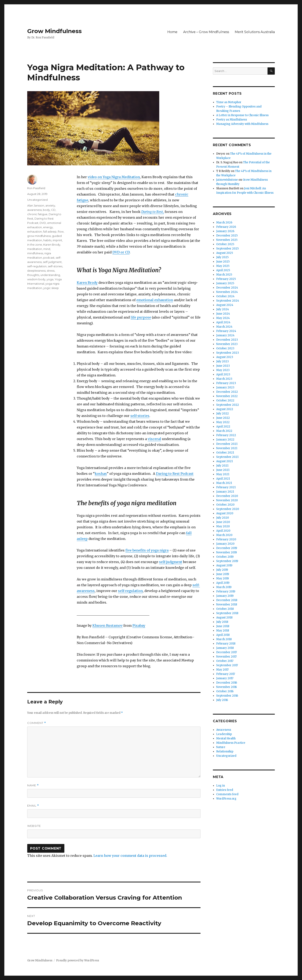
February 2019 (226, 591)
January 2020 (225, 544)
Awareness (224, 730)
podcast (49, 258)
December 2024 (227, 288)
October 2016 (225, 691)
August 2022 (225, 409)
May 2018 (223, 631)
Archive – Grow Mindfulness (206, 32)
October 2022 (225, 400)
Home (172, 32)
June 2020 (223, 522)
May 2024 (223, 318)
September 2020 (228, 509)
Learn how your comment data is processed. (130, 856)
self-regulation (130, 591)
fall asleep (50, 232)
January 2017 (225, 678)
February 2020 (226, 539)
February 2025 (226, 279)
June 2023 (223, 366)
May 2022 (223, 422)
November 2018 (227, 605)
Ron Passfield (36, 188)
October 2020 (225, 505)
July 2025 (222, 257)
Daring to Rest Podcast (175, 474)
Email (33, 806)
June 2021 (223, 470)
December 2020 (227, 496)
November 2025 (227, 240)
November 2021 (227, 448)
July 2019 (222, 570)
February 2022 (226, 435)
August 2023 (225, 357)
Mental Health (226, 738)
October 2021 (225, 453)
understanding (50, 275)
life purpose (141, 317)
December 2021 (227, 444)
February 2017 (226, 674)
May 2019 (222, 578)
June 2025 (223, 262)
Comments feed (227, 794)
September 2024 (228, 301)
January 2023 (225, 387)
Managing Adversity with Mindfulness (242, 124)
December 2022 (227, 392)
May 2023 (223, 370)
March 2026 (224, 223)
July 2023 (222, 361)
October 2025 (225, 244)
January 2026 (225, 231)
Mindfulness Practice (231, 743)
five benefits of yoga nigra (147, 550)
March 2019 (224, 587)
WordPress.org (226, 799)
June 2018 (223, 626)
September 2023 (228, 353)
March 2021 (224, 483)
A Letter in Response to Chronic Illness (242, 115)
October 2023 (225, 348)
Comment (37, 723)
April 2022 (223, 427)
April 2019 (223, 583)
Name (33, 785)
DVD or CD (121, 252)
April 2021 (223, 479)
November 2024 (227, 292)
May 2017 (222, 670)
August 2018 (224, 618)
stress (51, 271)
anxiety (50, 205)
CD (53, 210)
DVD (43, 223)
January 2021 (225, 492)
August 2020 (225, 513)
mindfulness (35, 253)
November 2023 (227, 344)
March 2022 (224, 431)
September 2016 (227, 696)
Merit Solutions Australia (255, 32)
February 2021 (226, 487)
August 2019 (224, 565)
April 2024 (223, 322)
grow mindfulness (39, 236)
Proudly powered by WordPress (78, 960)
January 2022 (225, 440)
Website (34, 826)
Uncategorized (37, 200)
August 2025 (225, 253)
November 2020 (227, 500)
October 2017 (225, 661)
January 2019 (225, 596)
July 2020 (223, 518)
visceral (154, 439)
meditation (35, 249)
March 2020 (224, 535)
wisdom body (36, 279)
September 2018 (227, 613)
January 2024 (225, 335)
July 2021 (222, 466)
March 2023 (224, 379)
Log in (221, 786)
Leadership (224, 734)
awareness (34, 210)
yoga (50, 279)
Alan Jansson (36, 205)
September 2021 (227, 457)
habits (47, 240)
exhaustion (35, 232)
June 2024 (223, 314)
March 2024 (224, 327)
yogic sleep (51, 288)
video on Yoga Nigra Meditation (114, 177)
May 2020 (223, 526)
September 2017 (227, 665)
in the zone (35, 245)
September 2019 (227, 561)
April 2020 (223, 531)
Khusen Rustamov (107, 625)
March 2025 (224, 275)
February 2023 (226, 383)
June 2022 (223, 418)
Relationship (225, 751)
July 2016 (222, 700)
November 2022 (227, 396)
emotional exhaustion (155, 300)
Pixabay (139, 625)
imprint (57, 240)
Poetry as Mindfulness (232, 120)
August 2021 (224, 461)
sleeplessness (36, 271)
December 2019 (227, 548)
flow (61, 232)
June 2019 (223, 574)
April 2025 (223, 270)
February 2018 (226, 644)
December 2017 (226, 652)
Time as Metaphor (229, 102)
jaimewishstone (227, 180)
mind (47, 249)
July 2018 (222, 622)
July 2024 (223, 309)
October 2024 (225, 296)
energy (48, 227)
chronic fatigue (37, 214)
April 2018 (223, 635)
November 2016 (226, 687)
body (46, 210)
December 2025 (227, 236)
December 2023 (227, 340)
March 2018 (224, 639)
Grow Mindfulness (54, 31)
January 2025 (225, 283)
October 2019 (225, 557)
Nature (221, 747)
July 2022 (222, 414)
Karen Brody (87, 283)
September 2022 (228, 405)
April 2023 (223, 374)
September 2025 (227, 249)
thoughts (33, 275)
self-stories (140, 416)
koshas (101, 474)
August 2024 (225, 305)
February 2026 (226, 227)
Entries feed (225, 790)
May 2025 (223, 266)
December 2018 (227, 600)
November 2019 (226, 552)
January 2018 (225, 648)
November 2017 (226, 657)
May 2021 (223, 474)
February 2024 (226, 331)
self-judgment (171, 562)
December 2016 (227, 683)
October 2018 (225, 609)
